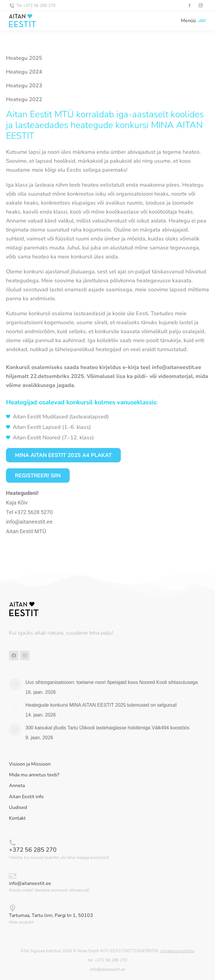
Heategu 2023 (24, 86)
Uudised (18, 808)
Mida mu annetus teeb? (34, 775)
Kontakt (17, 818)
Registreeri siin (38, 475)
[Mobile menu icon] (192, 21)
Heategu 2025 (24, 58)
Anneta (17, 786)
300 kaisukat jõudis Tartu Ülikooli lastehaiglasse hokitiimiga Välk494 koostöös (107, 728)
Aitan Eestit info (26, 797)
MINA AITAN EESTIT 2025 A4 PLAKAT (63, 455)
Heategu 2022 (24, 99)
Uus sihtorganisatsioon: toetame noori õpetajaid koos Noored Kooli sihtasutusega (112, 682)
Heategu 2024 (24, 72)
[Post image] (15, 684)
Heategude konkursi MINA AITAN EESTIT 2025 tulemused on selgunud (101, 705)
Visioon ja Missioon (30, 764)
